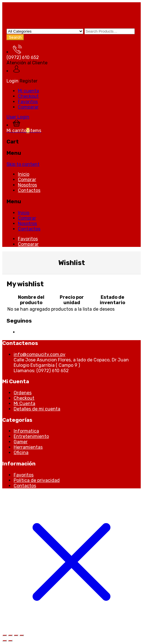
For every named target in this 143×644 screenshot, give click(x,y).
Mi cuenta (28, 91)
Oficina (21, 453)
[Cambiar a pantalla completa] (10, 635)
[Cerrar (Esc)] (22, 635)
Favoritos (28, 102)
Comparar (28, 107)
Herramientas (28, 447)
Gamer (21, 442)
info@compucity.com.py (40, 354)
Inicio (24, 174)
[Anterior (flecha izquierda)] (5, 641)
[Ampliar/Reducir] (5, 635)
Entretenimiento (31, 436)
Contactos (29, 190)
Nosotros (27, 185)
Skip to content (23, 164)
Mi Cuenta (24, 403)
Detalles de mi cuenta (37, 409)
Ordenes (23, 393)
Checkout (28, 96)
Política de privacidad (37, 480)
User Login (18, 117)
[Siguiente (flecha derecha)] (10, 641)
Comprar (27, 180)
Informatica (26, 431)
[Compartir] (16, 635)
